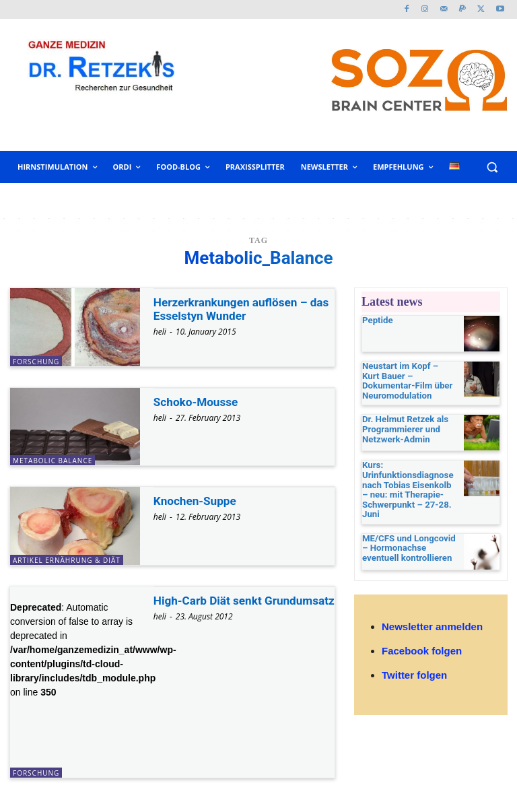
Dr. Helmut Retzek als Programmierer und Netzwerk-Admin (401, 422)
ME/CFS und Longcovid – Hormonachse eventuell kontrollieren (408, 537)
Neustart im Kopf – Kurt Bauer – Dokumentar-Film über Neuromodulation (409, 376)
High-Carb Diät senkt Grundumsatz (210, 607)
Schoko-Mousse (198, 402)
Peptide (376, 320)
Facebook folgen (422, 641)
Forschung (36, 362)
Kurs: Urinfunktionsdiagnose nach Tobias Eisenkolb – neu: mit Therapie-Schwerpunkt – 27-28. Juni (406, 482)
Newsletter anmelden (432, 616)
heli (160, 332)
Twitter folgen (414, 665)
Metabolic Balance (53, 461)
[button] (492, 167)
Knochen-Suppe (197, 501)
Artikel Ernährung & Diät (67, 560)
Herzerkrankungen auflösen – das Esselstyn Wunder (234, 309)
